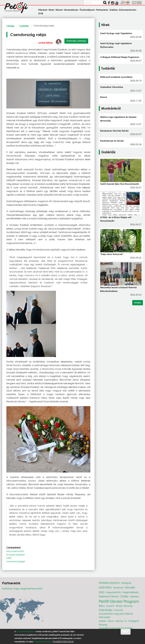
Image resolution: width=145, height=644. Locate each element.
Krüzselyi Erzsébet (16, 555)
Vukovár (118, 610)
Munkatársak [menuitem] (71, 10)
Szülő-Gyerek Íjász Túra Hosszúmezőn (120, 184)
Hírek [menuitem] (51, 10)
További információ (63, 643)
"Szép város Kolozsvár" (112, 254)
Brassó (104, 97)
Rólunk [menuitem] (59, 10)
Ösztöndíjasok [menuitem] (87, 10)
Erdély (125, 596)
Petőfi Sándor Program (119, 601)
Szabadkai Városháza (112, 87)
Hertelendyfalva (109, 583)
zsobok (103, 621)
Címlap (10, 26)
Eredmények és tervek (112, 141)
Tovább (138, 303)
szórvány (105, 587)
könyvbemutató (15, 551)
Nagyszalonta (113, 592)
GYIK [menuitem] (41, 13)
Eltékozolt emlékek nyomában (116, 77)
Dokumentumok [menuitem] (128, 10)
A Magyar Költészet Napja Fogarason (120, 57)
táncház (128, 606)
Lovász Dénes (46, 43)
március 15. (121, 621)
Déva (111, 621)
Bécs (102, 606)
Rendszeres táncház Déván (114, 131)
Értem (126, 633)
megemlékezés (130, 592)
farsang (103, 625)
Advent (110, 606)
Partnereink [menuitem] (102, 10)
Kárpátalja (106, 610)
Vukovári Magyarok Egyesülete (116, 628)
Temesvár (118, 588)
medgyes (126, 583)
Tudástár (24, 26)
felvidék (130, 587)
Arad (119, 606)
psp (102, 592)
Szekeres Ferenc (109, 596)
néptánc (135, 596)
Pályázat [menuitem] (43, 10)
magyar (134, 621)
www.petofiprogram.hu (26, 633)
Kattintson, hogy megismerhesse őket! (22, 588)
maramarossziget (16, 561)
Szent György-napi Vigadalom (116, 33)
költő (9, 558)
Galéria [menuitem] (114, 10)
